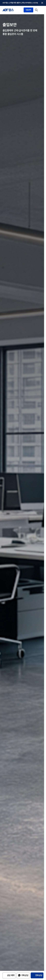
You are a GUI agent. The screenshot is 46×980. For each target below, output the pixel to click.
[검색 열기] (36, 4)
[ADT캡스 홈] (8, 4)
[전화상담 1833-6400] (37, 977)
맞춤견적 (28, 4)
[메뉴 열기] (41, 4)
